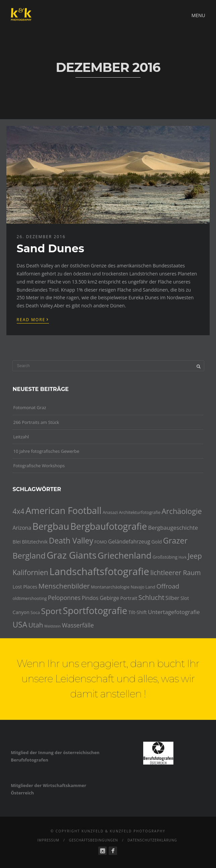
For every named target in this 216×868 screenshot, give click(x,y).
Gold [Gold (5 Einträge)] (156, 542)
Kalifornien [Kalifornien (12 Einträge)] (30, 572)
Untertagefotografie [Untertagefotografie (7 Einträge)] (174, 612)
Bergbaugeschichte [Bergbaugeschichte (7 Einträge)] (173, 528)
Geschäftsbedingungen (93, 840)
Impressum (48, 840)
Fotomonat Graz (30, 407)
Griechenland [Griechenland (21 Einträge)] (124, 555)
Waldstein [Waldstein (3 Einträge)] (52, 626)
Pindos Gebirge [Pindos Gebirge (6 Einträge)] (100, 598)
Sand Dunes (50, 248)
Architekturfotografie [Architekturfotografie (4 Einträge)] (140, 512)
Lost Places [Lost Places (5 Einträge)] (25, 587)
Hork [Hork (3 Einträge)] (182, 557)
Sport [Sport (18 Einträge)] (51, 611)
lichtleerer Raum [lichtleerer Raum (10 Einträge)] (175, 573)
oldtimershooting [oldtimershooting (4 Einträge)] (30, 598)
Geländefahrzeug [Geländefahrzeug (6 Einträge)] (129, 541)
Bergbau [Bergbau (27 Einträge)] (51, 526)
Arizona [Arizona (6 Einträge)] (22, 528)
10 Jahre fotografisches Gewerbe (46, 451)
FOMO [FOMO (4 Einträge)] (101, 542)
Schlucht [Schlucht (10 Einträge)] (151, 597)
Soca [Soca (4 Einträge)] (35, 612)
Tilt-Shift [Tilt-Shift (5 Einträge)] (138, 612)
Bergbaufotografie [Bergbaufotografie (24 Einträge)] (109, 526)
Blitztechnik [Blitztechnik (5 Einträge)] (35, 542)
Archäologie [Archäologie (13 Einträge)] (182, 511)
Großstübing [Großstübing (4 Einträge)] (165, 557)
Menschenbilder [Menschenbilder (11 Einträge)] (64, 586)
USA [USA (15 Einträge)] (20, 625)
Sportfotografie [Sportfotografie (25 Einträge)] (95, 611)
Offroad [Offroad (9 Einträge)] (168, 586)
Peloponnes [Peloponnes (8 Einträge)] (64, 598)
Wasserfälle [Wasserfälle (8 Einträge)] (78, 625)
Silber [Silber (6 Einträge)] (172, 598)
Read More (33, 319)
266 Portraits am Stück (36, 422)
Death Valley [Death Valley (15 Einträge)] (71, 541)
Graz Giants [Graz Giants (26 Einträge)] (72, 555)
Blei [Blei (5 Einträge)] (16, 542)
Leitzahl (21, 437)
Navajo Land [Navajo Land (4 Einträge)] (143, 587)
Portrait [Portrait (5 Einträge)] (129, 598)
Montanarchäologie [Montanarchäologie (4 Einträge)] (110, 587)
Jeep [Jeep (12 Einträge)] (195, 556)
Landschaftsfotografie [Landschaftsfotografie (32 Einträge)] (99, 571)
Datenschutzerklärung (152, 840)
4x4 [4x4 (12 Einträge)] (18, 511)
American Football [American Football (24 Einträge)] (64, 510)
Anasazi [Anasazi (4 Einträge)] (110, 512)
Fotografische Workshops (39, 466)
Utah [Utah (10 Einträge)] (36, 625)
